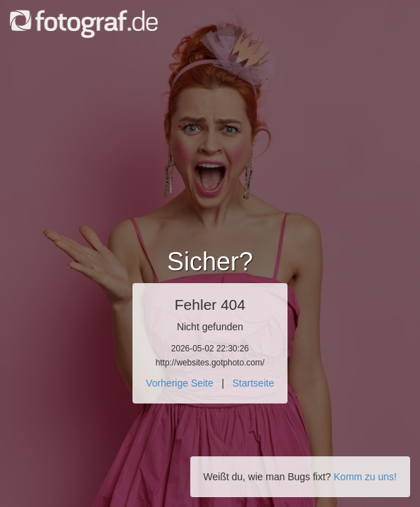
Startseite (253, 383)
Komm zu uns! (365, 477)
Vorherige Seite (180, 383)
